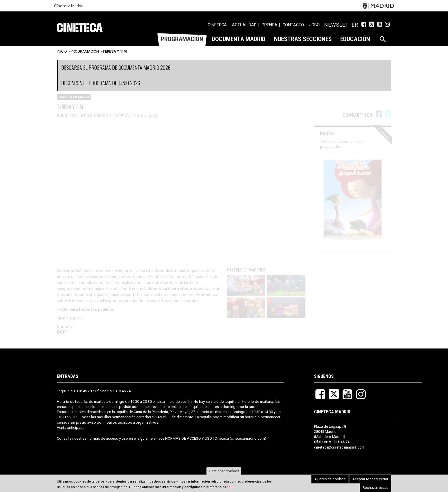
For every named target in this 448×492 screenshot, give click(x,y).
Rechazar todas (377, 483)
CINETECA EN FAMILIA (74, 102)
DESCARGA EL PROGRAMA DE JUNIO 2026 (101, 83)
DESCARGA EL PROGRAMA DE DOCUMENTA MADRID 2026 (116, 67)
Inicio (62, 51)
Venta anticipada (71, 428)
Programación (85, 51)
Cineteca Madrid (69, 6)
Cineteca (80, 28)
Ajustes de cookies (304, 483)
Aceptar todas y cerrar (342, 483)
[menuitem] (226, 26)
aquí (230, 487)
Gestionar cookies (224, 471)
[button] (247, 290)
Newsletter (345, 25)
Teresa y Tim (115, 51)
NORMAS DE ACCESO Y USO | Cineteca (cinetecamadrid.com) (216, 438)
